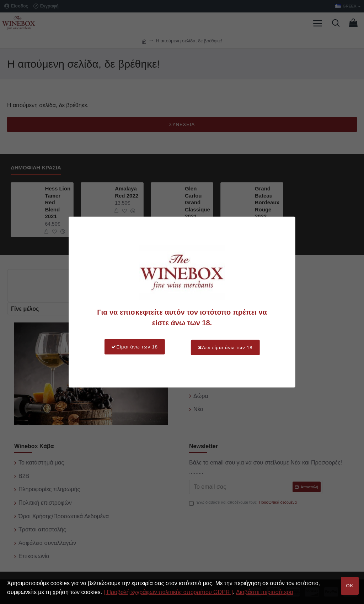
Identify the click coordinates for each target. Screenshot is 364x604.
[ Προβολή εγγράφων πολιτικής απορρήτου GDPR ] (168, 592)
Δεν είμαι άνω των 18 (228, 347)
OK (350, 586)
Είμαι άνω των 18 (132, 347)
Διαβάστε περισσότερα (265, 592)
